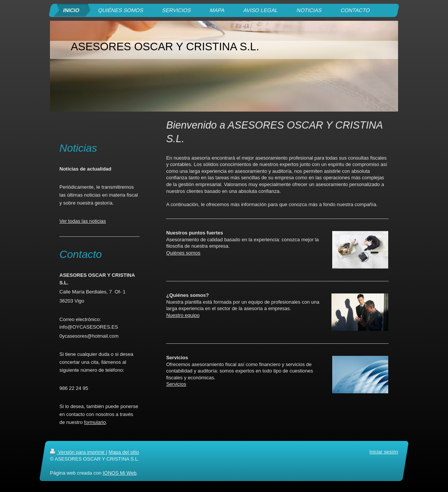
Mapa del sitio (124, 452)
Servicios (176, 384)
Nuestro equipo (183, 315)
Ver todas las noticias (83, 221)
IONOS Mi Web (119, 473)
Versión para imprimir (78, 452)
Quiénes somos (183, 253)
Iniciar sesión (384, 452)
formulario (95, 422)
